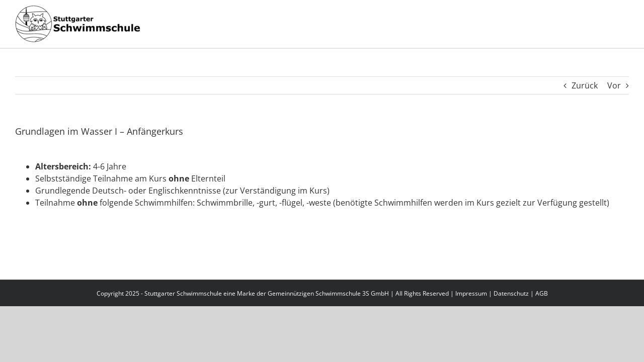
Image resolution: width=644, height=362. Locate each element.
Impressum (471, 293)
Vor (614, 85)
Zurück (585, 85)
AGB (542, 293)
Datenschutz (511, 293)
